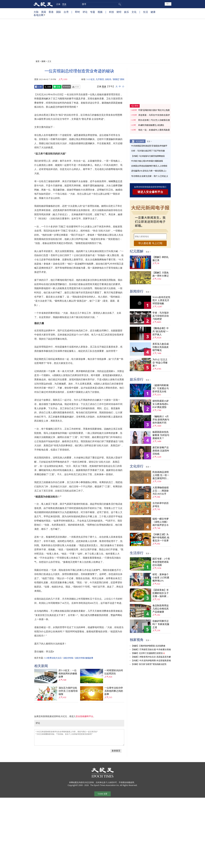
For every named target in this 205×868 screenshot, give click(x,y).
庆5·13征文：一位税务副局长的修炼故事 (68, 674)
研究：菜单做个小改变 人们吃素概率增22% (161, 578)
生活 (145, 12)
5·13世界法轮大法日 (53, 658)
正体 (58, 4)
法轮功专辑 (68, 658)
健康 (153, 12)
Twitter (48, 87)
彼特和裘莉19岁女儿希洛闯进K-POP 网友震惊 (161, 404)
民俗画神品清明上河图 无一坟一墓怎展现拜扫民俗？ (161, 475)
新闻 (43, 61)
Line (57, 87)
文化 (134, 12)
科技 (112, 12)
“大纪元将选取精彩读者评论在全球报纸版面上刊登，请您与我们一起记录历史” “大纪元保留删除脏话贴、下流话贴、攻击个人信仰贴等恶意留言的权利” (79, 737)
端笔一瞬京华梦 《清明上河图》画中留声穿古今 (161, 522)
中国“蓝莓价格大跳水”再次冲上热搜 (154, 110)
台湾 (66, 12)
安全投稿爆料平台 (84, 716)
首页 (38, 61)
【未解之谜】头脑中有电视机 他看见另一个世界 (161, 538)
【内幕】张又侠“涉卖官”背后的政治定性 (149, 664)
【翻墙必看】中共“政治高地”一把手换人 (161, 331)
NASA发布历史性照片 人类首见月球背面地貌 (161, 300)
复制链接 (66, 87)
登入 (168, 4)
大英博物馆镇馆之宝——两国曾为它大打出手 (161, 491)
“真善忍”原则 (118, 79)
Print (76, 87)
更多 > (149, 141)
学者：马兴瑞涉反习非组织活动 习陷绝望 (161, 316)
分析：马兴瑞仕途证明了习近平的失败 (148, 151)
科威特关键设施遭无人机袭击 (151, 125)
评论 (85, 12)
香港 (51, 12)
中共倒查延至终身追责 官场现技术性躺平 (149, 146)
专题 (93, 12)
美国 (44, 12)
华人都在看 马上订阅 (150, 243)
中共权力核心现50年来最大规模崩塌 (147, 161)
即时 (78, 12)
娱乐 (127, 12)
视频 (100, 12)
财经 (119, 12)
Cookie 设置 (102, 794)
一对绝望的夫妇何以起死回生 (114, 672)
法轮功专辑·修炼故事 (84, 658)
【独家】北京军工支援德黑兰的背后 (147, 653)
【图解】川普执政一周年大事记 (161, 274)
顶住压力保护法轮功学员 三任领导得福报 (68, 691)
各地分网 (39, 16)
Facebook (39, 87)
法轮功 (108, 79)
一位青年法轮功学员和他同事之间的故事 (114, 691)
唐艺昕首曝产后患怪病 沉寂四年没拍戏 (161, 451)
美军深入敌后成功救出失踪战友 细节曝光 (161, 347)
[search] (101, 4)
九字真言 (100, 79)
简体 (64, 4)
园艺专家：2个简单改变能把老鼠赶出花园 (161, 562)
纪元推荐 (140, 141)
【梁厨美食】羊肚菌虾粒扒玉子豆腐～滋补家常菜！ (161, 593)
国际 (59, 12)
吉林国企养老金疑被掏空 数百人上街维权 (149, 166)
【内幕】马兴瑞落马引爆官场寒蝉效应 (148, 156)
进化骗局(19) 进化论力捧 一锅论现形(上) (149, 171)
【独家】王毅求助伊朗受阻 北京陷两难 (148, 646)
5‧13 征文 (91, 79)
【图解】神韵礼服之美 (161, 259)
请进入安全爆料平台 (150, 192)
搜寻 (119, 4)
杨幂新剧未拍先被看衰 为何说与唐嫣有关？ (161, 435)
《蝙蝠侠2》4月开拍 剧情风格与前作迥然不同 (161, 420)
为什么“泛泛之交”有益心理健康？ (160, 363)
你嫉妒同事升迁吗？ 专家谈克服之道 (161, 624)
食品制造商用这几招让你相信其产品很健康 (161, 609)
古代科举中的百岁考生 (161, 505)
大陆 (36, 12)
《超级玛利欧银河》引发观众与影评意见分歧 (161, 388)
